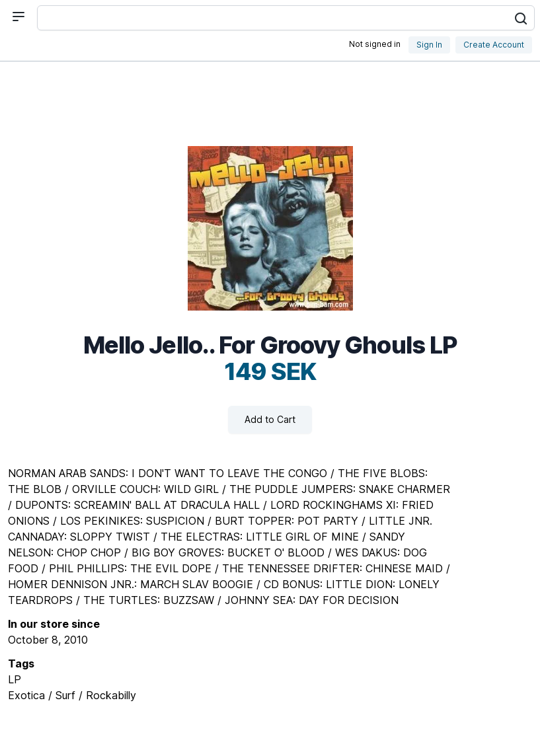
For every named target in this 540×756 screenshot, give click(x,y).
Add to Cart (270, 419)
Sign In (429, 45)
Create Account (494, 45)
